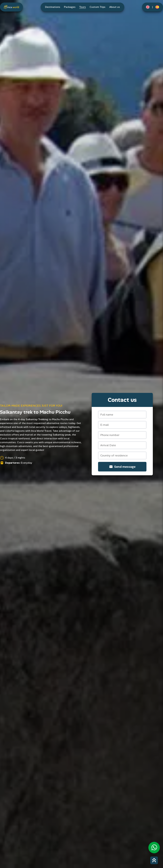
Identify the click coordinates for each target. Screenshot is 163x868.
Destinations (53, 7)
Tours (83, 7)
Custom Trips (97, 7)
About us (115, 7)
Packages (70, 7)
